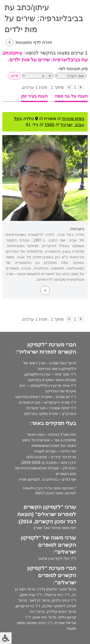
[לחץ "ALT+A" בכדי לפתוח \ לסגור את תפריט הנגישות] (6, 638)
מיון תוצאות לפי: (73, 69)
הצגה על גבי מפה (71, 96)
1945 (50, 125)
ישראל (67, 125)
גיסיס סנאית (73, 119)
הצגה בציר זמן (34, 96)
